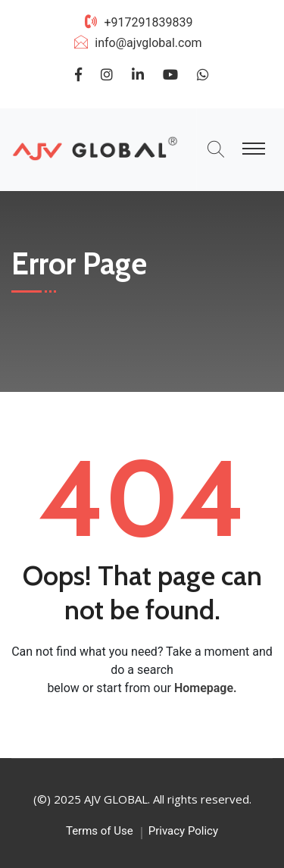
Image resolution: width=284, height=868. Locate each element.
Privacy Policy (183, 831)
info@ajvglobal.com (148, 43)
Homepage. (206, 688)
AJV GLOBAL (116, 799)
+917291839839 (148, 22)
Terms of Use (100, 831)
